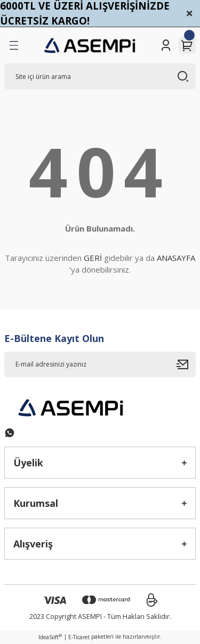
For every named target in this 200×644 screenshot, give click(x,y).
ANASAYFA (176, 258)
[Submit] (186, 364)
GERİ (93, 258)
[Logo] (90, 45)
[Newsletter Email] (100, 364)
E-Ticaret (79, 637)
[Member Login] (166, 45)
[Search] (100, 76)
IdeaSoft (50, 637)
